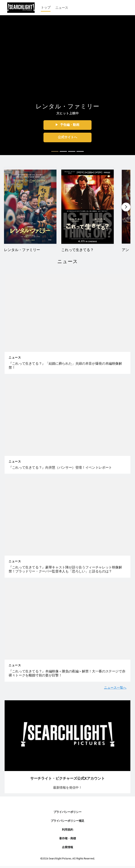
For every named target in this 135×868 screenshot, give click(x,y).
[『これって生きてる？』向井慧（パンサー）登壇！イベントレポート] (67, 468)
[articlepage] (67, 313)
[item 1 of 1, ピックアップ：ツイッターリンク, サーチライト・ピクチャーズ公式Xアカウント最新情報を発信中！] (67, 747)
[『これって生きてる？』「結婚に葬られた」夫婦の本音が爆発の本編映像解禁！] (67, 366)
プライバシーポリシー (67, 812)
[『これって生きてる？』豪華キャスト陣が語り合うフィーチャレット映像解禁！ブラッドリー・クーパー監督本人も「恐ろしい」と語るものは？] (67, 570)
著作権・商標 (67, 838)
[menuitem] (46, 8)
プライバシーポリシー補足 (67, 821)
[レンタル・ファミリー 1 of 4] (30, 207)
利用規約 (67, 830)
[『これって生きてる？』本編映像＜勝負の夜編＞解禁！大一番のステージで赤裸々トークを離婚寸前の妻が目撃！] (67, 674)
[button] (67, 125)
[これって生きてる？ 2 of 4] (88, 207)
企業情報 (67, 847)
